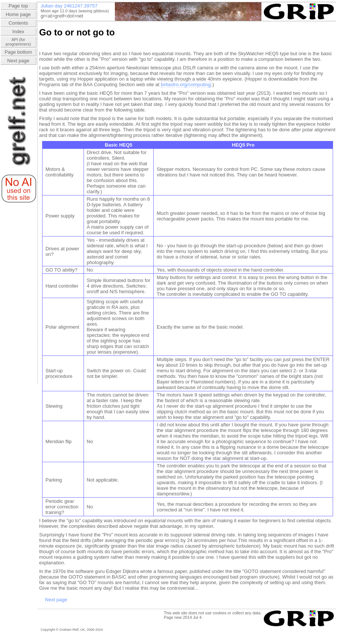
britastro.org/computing (186, 84)
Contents (18, 23)
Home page (18, 14)
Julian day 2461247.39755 (69, 6)
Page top (18, 6)
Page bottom (18, 52)
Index (18, 32)
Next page (18, 61)
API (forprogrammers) (18, 42)
